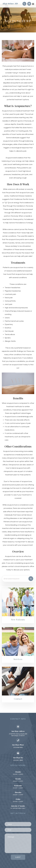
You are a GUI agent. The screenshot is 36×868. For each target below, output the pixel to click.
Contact (18, 699)
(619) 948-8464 (18, 747)
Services (18, 659)
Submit (18, 857)
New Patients (18, 620)
